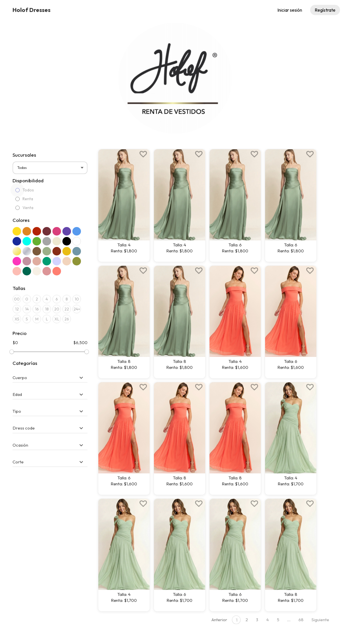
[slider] (12, 352)
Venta (24, 208)
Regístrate (325, 10)
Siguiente (320, 620)
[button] (49, 378)
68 (301, 620)
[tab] (50, 375)
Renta (24, 199)
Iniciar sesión (290, 10)
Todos (25, 190)
